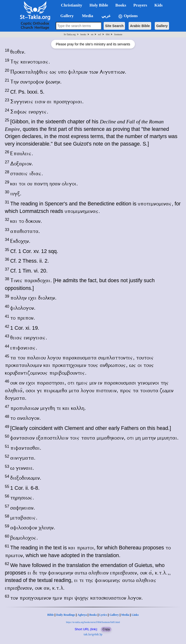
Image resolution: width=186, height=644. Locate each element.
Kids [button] (158, 5)
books (83, 34)
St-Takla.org (70, 34)
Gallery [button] (66, 16)
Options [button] (128, 16)
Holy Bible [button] (99, 5)
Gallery (162, 26)
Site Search (114, 26)
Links (135, 615)
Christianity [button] (72, 5)
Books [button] (121, 5)
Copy (106, 629)
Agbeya (82, 615)
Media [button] (87, 16)
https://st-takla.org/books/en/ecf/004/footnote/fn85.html (93, 622)
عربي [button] (106, 16)
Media (125, 615)
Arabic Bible (140, 26)
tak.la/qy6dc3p (93, 634)
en (92, 34)
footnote (118, 34)
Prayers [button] (140, 5)
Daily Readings (66, 615)
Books (93, 615)
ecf (100, 34)
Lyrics (103, 615)
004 (108, 34)
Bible (50, 615)
